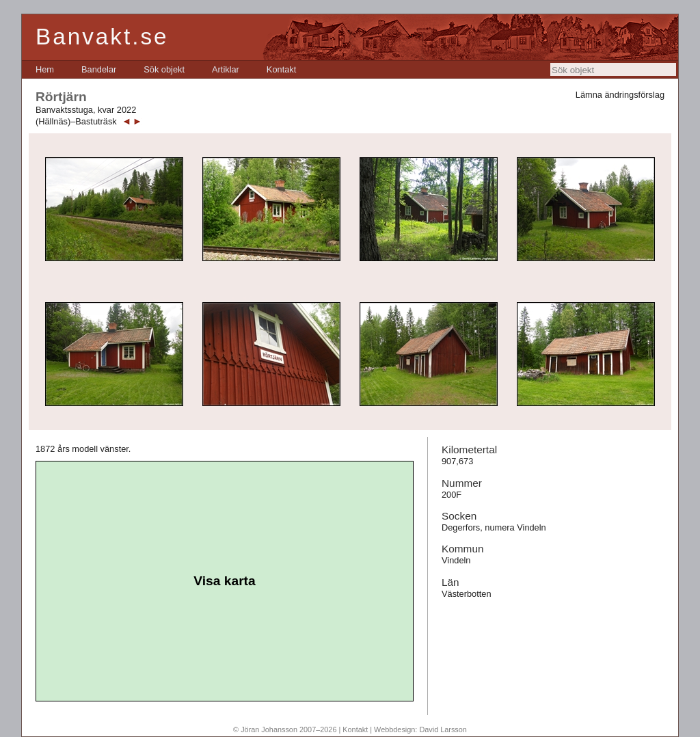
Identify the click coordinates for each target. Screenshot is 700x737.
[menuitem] (45, 69)
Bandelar (99, 69)
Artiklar (226, 69)
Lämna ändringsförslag (620, 95)
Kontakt (281, 69)
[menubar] (166, 69)
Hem (45, 69)
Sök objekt (164, 69)
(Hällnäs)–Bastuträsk (76, 121)
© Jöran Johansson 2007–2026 (285, 729)
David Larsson (443, 729)
